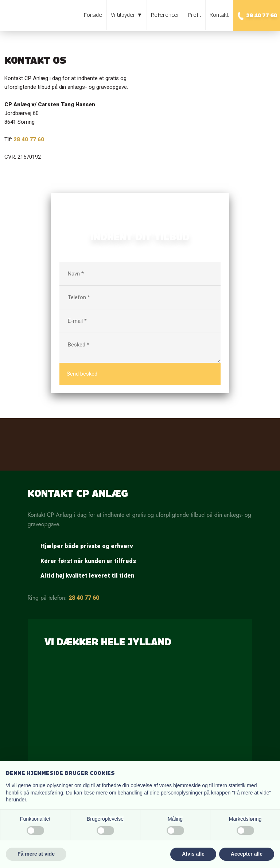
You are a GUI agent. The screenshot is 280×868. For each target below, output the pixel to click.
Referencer (165, 15)
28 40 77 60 (84, 598)
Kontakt (219, 15)
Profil (195, 15)
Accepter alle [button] (247, 854)
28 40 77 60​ (29, 139)
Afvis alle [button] (193, 854)
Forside (93, 15)
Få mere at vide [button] (36, 854)
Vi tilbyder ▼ (127, 15)
